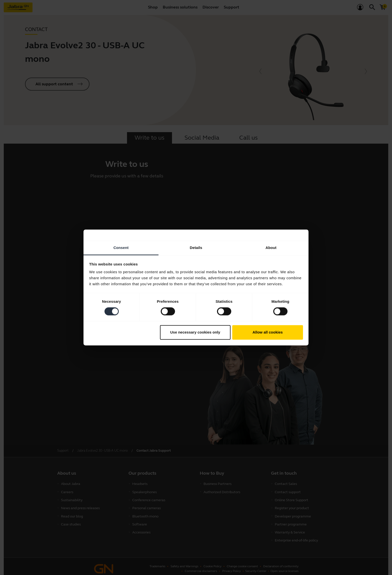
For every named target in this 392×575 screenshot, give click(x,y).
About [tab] (271, 248)
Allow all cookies (268, 332)
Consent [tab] (121, 248)
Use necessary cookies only (195, 332)
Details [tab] (196, 248)
